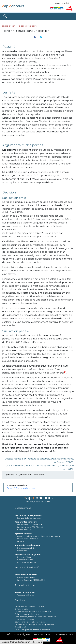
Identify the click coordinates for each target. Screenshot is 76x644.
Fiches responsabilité (27, 26)
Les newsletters (64, 634)
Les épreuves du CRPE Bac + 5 (30, 527)
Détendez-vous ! (22, 609)
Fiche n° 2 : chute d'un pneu (21, 488)
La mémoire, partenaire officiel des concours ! (35, 611)
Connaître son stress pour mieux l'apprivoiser (34, 624)
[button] (65, 373)
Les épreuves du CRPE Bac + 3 (30, 524)
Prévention (22, 551)
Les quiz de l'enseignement (29, 518)
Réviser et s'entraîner (26, 577)
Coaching (20, 600)
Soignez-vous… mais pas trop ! (28, 614)
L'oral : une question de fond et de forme (32, 630)
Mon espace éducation (27, 562)
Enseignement (8, 26)
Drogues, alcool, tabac (25, 619)
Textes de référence (25, 585)
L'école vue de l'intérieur (28, 539)
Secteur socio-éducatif (27, 567)
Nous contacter (42, 634)
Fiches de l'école (24, 557)
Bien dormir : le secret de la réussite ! (31, 622)
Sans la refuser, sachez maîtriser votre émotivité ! (36, 617)
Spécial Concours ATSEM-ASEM (31, 580)
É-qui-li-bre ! (20, 627)
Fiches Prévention (25, 560)
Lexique (21, 541)
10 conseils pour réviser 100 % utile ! (30, 606)
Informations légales (18, 634)
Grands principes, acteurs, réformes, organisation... (39, 536)
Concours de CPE (25, 530)
